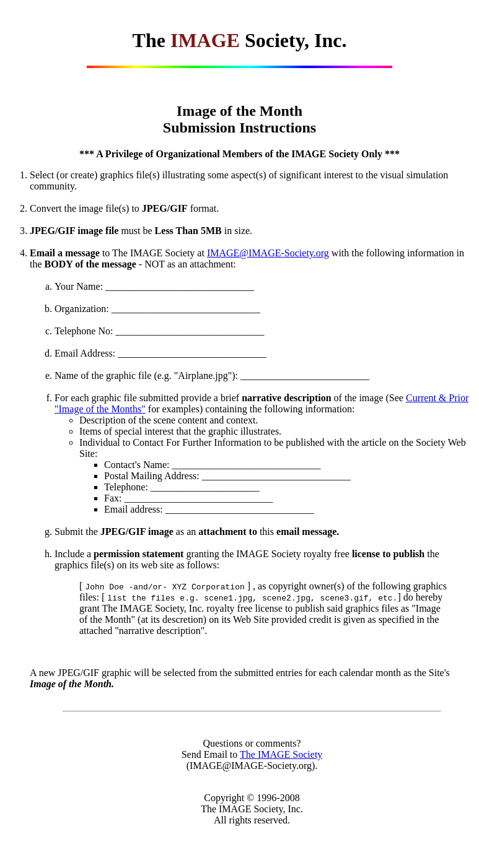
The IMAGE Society (281, 754)
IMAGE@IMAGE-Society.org (268, 253)
